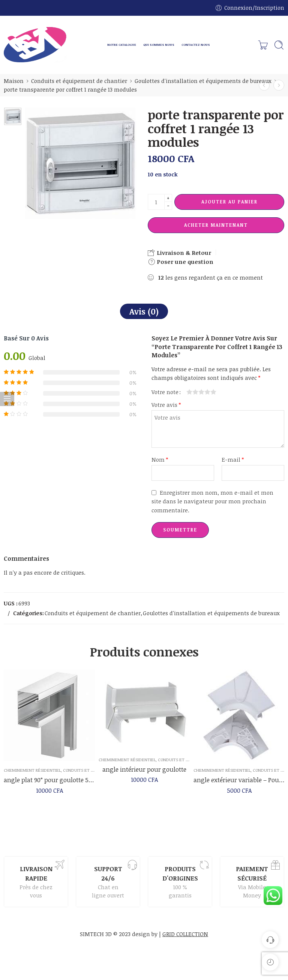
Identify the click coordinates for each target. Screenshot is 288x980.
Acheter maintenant (216, 225)
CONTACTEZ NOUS (196, 44)
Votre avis (166, 405)
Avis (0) (144, 311)
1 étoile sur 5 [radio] (189, 392)
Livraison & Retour (179, 253)
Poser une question (181, 262)
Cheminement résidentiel (32, 773)
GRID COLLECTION (185, 934)
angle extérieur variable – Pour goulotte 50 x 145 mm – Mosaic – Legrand (239, 786)
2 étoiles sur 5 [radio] (192, 392)
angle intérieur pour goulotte (144, 773)
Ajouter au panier (229, 202)
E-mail (233, 459)
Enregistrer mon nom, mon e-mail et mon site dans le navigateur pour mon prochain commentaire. (212, 501)
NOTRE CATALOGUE (122, 44)
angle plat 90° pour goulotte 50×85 (49, 783)
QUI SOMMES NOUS (159, 44)
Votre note (165, 392)
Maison (14, 81)
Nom (160, 459)
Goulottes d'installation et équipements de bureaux (203, 81)
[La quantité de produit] (156, 202)
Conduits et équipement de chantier (79, 81)
